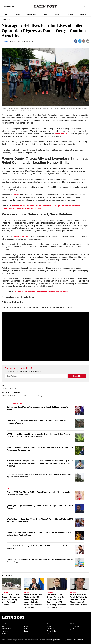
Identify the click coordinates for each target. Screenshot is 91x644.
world (26, 629)
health (26, 631)
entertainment (6, 629)
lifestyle (4, 633)
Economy (58, 14)
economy (5, 631)
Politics (17, 14)
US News (5, 592)
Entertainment (31, 14)
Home (3, 19)
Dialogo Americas (20, 236)
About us (50, 626)
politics (27, 626)
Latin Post (46, 6)
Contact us (51, 629)
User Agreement (54, 640)
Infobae (16, 195)
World (46, 14)
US (6, 14)
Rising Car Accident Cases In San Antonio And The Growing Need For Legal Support (11, 600)
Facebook (76, 626)
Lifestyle (83, 14)
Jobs (49, 633)
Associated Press (62, 134)
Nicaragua (5, 388)
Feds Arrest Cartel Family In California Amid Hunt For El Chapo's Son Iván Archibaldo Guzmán (78, 600)
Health (71, 14)
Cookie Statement (78, 640)
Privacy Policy (52, 631)
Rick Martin (7, 41)
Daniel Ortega (12, 388)
